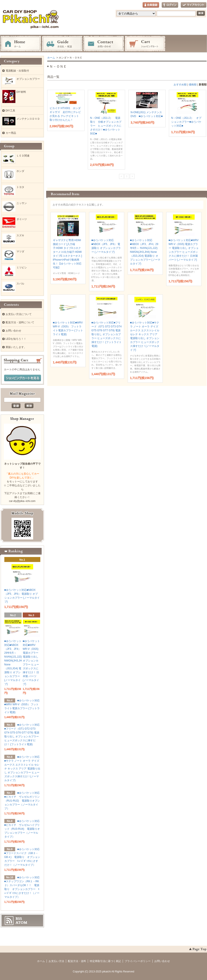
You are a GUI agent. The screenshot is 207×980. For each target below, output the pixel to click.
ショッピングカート (145, 44)
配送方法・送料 (77, 961)
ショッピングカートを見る (23, 378)
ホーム (21, 44)
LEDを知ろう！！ (16, 339)
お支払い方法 (56, 961)
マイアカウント (194, 5)
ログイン (170, 5)
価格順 (193, 85)
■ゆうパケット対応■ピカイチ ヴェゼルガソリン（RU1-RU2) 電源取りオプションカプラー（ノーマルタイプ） (22, 801)
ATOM (21, 923)
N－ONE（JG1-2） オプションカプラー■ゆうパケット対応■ (186, 122)
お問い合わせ (104, 44)
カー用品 (11, 133)
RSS (19, 919)
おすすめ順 (180, 85)
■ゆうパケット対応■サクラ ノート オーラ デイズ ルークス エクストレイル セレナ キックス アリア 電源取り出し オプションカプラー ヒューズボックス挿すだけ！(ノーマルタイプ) (22, 769)
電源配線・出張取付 (17, 71)
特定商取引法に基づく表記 (105, 961)
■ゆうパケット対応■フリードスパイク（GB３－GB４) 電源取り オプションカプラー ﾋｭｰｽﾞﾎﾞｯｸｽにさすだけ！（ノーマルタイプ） (22, 857)
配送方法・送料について (20, 322)
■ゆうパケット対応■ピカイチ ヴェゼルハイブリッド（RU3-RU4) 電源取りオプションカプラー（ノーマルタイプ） (22, 829)
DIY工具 (10, 111)
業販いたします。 (16, 347)
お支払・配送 (62, 44)
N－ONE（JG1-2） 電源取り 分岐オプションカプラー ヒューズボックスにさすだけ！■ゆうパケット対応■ (106, 126)
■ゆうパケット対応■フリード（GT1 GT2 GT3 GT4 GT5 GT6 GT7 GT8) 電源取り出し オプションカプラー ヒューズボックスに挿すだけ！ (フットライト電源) (107, 334)
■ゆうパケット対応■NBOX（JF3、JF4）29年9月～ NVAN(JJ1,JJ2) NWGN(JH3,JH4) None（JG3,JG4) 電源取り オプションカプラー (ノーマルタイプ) (145, 252)
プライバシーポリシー (138, 961)
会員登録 (151, 5)
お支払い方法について (19, 314)
